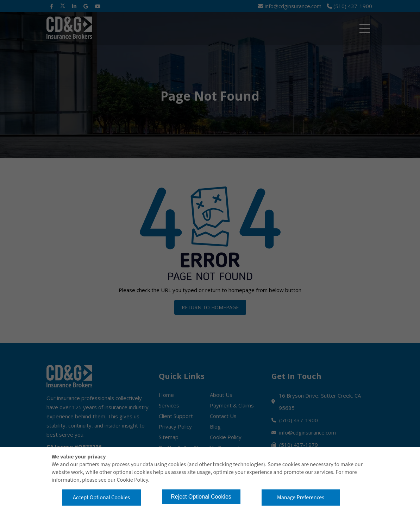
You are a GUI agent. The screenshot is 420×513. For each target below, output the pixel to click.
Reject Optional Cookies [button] (201, 497)
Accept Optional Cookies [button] (101, 498)
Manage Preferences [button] (301, 498)
